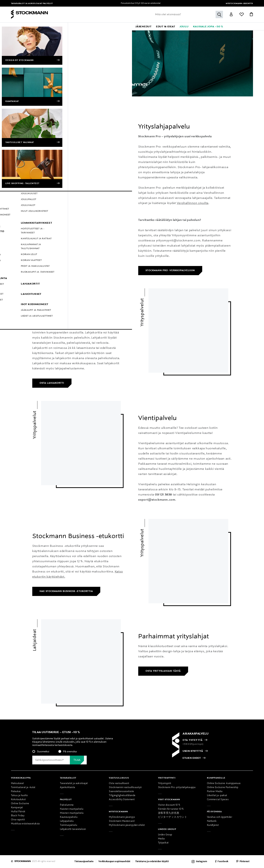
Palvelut (48, 4)
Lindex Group (165, 835)
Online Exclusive (20, 804)
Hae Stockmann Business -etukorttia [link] (66, 591)
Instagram (201, 862)
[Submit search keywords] (219, 14)
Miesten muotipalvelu (72, 813)
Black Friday (18, 816)
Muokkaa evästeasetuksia (25, 824)
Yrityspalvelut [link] (35, 133)
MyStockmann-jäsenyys (239, 4)
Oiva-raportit (18, 820)
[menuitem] (42, 26)
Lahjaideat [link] (35, 640)
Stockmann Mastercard (122, 821)
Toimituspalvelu (68, 825)
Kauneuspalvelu (69, 817)
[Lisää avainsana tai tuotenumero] (188, 14)
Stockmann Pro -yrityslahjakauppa (177, 788)
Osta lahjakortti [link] (52, 383)
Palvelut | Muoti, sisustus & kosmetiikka (44, 99)
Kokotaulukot (18, 800)
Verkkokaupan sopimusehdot (114, 862)
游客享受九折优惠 (169, 813)
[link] (123, 26)
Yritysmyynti (76, 99)
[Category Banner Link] (132, 63)
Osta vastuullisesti (119, 783)
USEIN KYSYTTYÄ (193, 751)
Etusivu (15, 99)
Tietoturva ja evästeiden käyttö (152, 862)
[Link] (231, 15)
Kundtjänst (213, 825)
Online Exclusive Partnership (223, 788)
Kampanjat (17, 808)
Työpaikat (163, 843)
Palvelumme (67, 805)
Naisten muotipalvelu (72, 809)
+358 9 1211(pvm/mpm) (193, 744)
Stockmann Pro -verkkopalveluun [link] (170, 271)
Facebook (223, 862)
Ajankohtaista (68, 788)
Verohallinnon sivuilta (193, 203)
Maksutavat (17, 783)
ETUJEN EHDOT (192, 758)
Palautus (16, 792)
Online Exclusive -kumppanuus (224, 783)
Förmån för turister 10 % (171, 809)
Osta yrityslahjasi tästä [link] (163, 671)
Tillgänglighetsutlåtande (122, 796)
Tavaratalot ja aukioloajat (27, 4)
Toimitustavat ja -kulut (23, 788)
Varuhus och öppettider (220, 817)
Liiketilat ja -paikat (217, 796)
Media (161, 839)
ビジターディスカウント (173, 817)
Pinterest (244, 862)
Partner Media (215, 792)
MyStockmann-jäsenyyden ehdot (127, 825)
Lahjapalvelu (67, 821)
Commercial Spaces (218, 800)
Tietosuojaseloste (84, 862)
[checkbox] (77, 753)
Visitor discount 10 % (169, 805)
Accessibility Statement (122, 800)
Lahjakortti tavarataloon (73, 829)
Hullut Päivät (18, 812)
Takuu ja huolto (19, 796)
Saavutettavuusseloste (121, 792)
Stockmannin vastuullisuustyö (125, 788)
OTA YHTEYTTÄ (193, 740)
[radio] (41, 752)
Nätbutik (212, 821)
